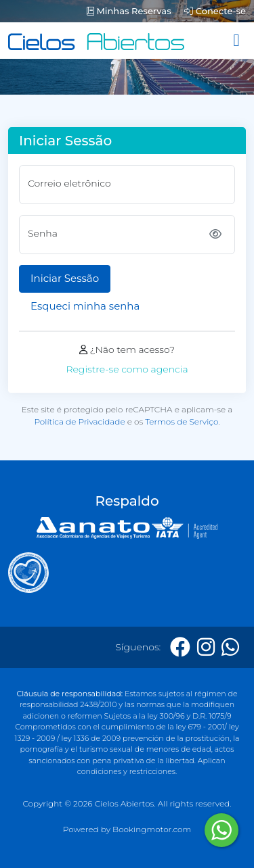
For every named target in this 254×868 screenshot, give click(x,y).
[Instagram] (206, 647)
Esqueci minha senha (85, 306)
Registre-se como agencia (127, 369)
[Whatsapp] (230, 647)
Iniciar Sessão (65, 278)
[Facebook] (180, 647)
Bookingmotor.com (152, 829)
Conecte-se (215, 11)
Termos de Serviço (182, 421)
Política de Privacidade (79, 421)
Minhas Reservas (129, 11)
